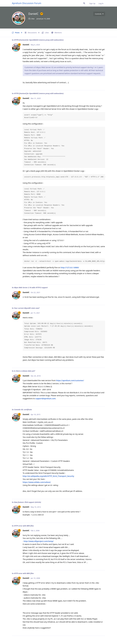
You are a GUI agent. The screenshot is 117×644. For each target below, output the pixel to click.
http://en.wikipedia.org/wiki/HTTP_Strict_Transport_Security (48, 476)
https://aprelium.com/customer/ (70, 380)
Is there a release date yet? (25, 371)
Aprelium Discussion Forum (27, 3)
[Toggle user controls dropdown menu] (99, 14)
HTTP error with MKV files (24, 526)
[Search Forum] (84, 3)
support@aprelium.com (45, 398)
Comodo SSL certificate (23, 410)
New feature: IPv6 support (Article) (28, 502)
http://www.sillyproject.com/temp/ (39, 541)
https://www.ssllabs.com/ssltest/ (37, 482)
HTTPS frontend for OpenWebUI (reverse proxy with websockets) (39, 40)
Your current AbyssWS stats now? (27, 308)
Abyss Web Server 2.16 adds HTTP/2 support (31, 287)
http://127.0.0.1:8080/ (70, 267)
